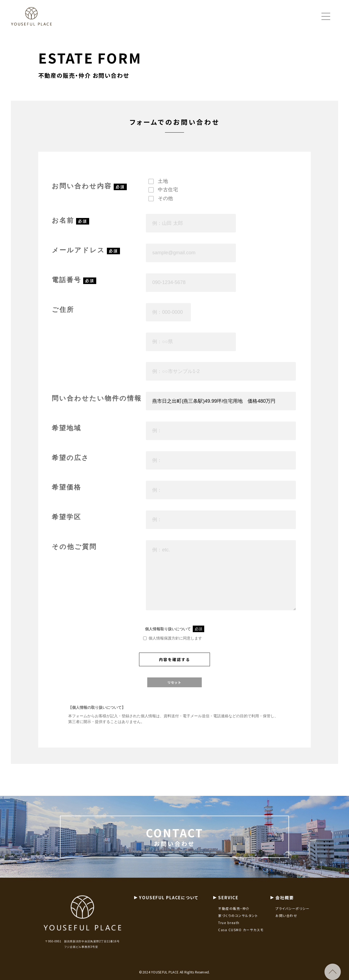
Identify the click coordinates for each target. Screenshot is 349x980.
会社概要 (285, 903)
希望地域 (67, 428)
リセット (175, 682)
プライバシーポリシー (292, 914)
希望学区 (67, 517)
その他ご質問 (74, 547)
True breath (229, 928)
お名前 (63, 221)
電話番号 (67, 280)
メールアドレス (78, 250)
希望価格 (67, 487)
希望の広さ (70, 458)
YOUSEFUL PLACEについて (169, 903)
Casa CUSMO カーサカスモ (241, 935)
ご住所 (63, 310)
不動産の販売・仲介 (234, 914)
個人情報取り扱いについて (175, 629)
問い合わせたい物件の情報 (97, 398)
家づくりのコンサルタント (238, 921)
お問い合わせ (286, 921)
